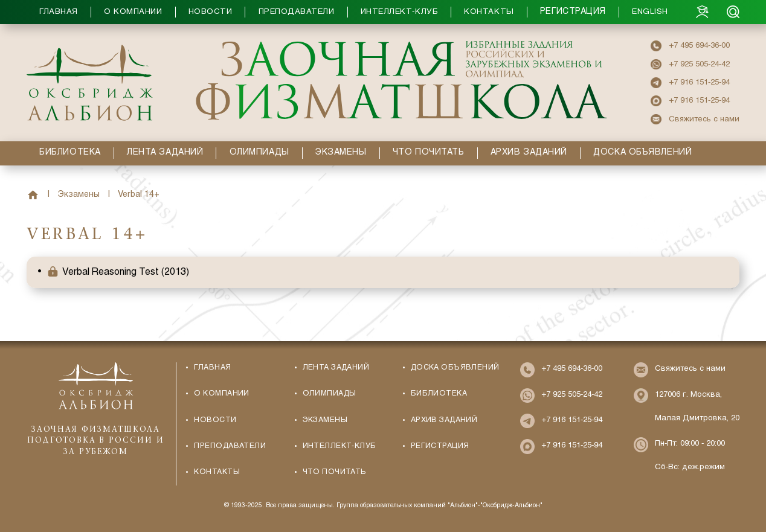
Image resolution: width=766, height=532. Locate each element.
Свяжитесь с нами (704, 119)
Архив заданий (444, 420)
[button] (361, 12)
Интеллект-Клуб (340, 446)
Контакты (217, 472)
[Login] (702, 12)
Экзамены (79, 195)
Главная (33, 195)
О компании (221, 394)
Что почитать (335, 472)
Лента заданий (336, 368)
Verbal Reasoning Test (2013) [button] (126, 272)
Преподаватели (230, 446)
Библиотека (439, 394)
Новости (215, 420)
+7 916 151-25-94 (699, 82)
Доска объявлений (455, 368)
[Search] (733, 12)
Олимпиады (330, 394)
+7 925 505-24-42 (699, 64)
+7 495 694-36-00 (699, 46)
